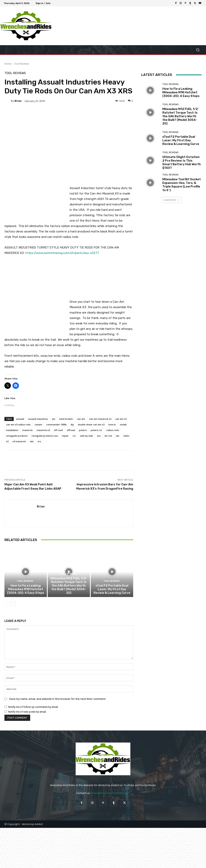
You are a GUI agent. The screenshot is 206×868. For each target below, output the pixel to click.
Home (8, 64)
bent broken (66, 419)
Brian (18, 101)
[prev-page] (7, 604)
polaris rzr (96, 430)
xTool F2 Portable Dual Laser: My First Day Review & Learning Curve (112, 589)
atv (54, 419)
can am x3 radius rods (18, 424)
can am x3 (121, 419)
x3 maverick (19, 441)
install (123, 424)
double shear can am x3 (91, 424)
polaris (83, 430)
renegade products (17, 436)
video (126, 436)
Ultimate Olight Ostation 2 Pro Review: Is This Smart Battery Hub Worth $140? (182, 162)
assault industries (38, 419)
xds (32, 441)
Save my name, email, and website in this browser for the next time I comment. (58, 699)
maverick (27, 430)
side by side (86, 436)
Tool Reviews (22, 64)
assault (20, 419)
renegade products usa (45, 436)
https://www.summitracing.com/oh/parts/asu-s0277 (62, 253)
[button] (198, 50)
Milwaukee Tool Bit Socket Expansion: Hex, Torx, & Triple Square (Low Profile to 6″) (182, 185)
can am (81, 419)
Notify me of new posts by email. (27, 712)
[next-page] (13, 604)
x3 (7, 441)
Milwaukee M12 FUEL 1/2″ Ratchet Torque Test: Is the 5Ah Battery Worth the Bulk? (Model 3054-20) (69, 586)
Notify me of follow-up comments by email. (33, 707)
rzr (74, 436)
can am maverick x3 (100, 419)
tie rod (108, 436)
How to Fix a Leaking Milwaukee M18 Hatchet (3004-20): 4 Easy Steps (26, 589)
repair (65, 436)
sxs (99, 436)
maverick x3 (43, 430)
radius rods (113, 430)
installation (12, 430)
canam (38, 424)
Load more (171, 200)
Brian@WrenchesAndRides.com (110, 793)
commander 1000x (56, 424)
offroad (71, 430)
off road (58, 430)
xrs (39, 441)
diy (72, 424)
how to (112, 424)
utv (118, 436)
